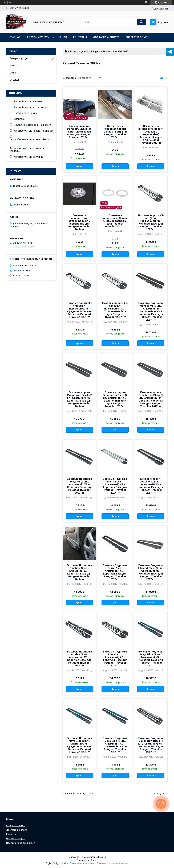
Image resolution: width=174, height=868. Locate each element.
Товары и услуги (38, 37)
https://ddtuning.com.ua (25, 266)
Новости (15, 65)
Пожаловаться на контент (83, 863)
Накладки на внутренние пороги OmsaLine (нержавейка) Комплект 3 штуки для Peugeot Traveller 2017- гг (151, 134)
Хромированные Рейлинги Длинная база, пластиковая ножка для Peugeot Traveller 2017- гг (79, 132)
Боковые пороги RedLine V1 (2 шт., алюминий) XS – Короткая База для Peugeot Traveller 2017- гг (151, 486)
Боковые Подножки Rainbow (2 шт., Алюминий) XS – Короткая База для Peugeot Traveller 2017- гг (79, 572)
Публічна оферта (16, 839)
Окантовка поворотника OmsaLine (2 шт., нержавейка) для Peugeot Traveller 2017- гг (79, 222)
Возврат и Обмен (16, 826)
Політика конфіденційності (21, 843)
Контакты (80, 37)
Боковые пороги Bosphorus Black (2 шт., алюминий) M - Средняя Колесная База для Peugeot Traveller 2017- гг (151, 399)
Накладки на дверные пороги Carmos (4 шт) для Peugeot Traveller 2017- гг (115, 132)
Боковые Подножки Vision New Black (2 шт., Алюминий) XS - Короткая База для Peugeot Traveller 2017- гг (151, 745)
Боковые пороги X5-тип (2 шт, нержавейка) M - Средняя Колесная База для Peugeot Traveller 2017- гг (79, 310)
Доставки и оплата (17, 830)
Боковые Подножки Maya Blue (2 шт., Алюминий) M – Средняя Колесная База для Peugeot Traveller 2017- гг (79, 745)
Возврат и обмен (137, 37)
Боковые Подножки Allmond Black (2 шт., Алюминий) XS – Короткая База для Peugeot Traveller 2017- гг (151, 572)
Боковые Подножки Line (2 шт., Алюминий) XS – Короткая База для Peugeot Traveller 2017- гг (115, 659)
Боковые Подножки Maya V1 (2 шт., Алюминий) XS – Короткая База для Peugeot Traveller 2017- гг (79, 486)
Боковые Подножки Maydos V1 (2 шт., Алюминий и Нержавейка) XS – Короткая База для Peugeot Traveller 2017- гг (151, 311)
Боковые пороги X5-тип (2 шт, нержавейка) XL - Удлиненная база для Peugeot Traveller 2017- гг (115, 310)
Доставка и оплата (106, 37)
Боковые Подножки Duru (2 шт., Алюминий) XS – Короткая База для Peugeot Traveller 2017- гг (115, 572)
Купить (79, 166)
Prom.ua (102, 857)
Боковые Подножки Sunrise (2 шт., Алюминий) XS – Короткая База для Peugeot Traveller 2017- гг (79, 659)
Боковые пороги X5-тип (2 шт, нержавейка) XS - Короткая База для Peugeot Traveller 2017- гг (151, 222)
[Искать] (141, 22)
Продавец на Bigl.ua (87, 860)
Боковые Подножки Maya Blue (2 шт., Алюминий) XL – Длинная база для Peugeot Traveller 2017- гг (115, 745)
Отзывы (14, 80)
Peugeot (96, 51)
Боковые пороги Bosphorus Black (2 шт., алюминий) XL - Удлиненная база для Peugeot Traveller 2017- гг (115, 399)
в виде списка (166, 78)
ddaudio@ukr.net (22, 271)
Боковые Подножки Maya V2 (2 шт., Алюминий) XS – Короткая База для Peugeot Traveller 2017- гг (115, 486)
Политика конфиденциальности (113, 863)
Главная (15, 37)
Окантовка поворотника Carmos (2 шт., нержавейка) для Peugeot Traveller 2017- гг (115, 221)
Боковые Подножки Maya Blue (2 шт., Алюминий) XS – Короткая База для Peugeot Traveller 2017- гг (151, 659)
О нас (63, 37)
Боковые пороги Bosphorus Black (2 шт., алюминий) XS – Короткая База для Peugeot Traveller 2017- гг (79, 399)
